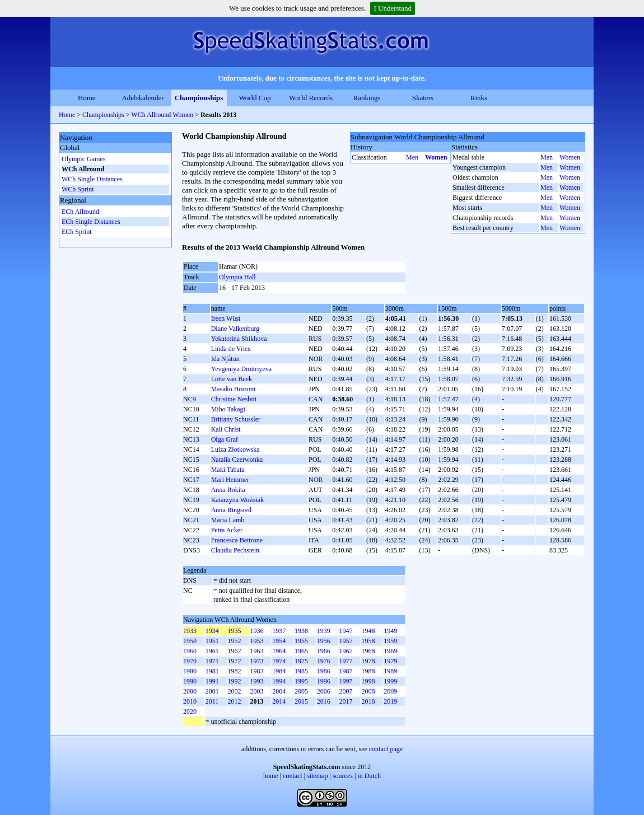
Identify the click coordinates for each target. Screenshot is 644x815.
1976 (324, 661)
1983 (256, 671)
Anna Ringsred (231, 510)
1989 (390, 671)
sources (343, 776)
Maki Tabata (228, 470)
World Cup (255, 98)
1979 (390, 661)
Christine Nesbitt (234, 399)
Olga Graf (225, 439)
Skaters (423, 98)
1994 (279, 681)
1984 (279, 671)
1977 (346, 661)
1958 (368, 641)
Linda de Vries (231, 349)
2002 (235, 691)
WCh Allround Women (162, 115)
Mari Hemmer (230, 480)
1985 (301, 671)
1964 (279, 651)
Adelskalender (143, 98)
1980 (190, 671)
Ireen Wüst (226, 318)
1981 (212, 671)
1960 (190, 651)
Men (412, 157)
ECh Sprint (77, 232)
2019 (390, 701)
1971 (212, 661)
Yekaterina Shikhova (239, 339)
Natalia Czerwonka (237, 460)
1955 (301, 641)
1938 (301, 631)
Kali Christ (226, 429)
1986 (324, 671)
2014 (279, 701)
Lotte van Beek (232, 379)
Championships (199, 98)
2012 (235, 701)
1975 (301, 661)
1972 (235, 661)
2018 (368, 701)
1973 (256, 661)
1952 (235, 641)
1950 (190, 641)
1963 (256, 651)
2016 (324, 701)
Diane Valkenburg (235, 329)
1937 (279, 631)
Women (436, 157)
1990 (190, 681)
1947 (346, 631)
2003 (256, 691)
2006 (324, 691)
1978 (368, 661)
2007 (346, 691)
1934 (212, 631)
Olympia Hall (237, 277)
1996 (324, 681)
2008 (368, 691)
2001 (212, 691)
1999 (390, 681)
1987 (346, 671)
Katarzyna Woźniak (237, 500)
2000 (190, 691)
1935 (235, 631)
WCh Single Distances (92, 179)
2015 (301, 701)
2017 (346, 701)
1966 (324, 651)
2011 (212, 701)
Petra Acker (227, 530)
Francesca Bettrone (237, 540)
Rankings (367, 98)
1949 (390, 631)
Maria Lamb (228, 520)
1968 (368, 651)
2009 (390, 691)
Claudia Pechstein (235, 550)
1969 (390, 651)
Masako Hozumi (234, 389)
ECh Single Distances (91, 222)
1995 (301, 681)
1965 (301, 651)
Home (87, 98)
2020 (190, 711)
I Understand (393, 8)
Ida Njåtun (225, 359)
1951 (212, 641)
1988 (368, 671)
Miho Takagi (228, 409)
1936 (256, 631)
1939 (324, 631)
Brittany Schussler (236, 419)
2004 (279, 691)
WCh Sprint (78, 189)
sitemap (317, 776)
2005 (301, 691)
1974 (279, 661)
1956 (324, 641)
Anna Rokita (228, 490)
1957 (346, 641)
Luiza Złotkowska (235, 449)
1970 (190, 661)
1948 (368, 631)
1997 (346, 681)
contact (293, 776)
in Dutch (369, 776)
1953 (256, 641)
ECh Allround (80, 212)
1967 (346, 651)
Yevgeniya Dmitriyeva (241, 369)
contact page (386, 749)
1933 (190, 631)
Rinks (479, 98)
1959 (390, 641)
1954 (279, 641)
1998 (368, 681)
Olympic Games (83, 159)
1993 (256, 681)
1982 (235, 671)
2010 (190, 701)
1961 (212, 651)
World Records (311, 98)
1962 (235, 651)
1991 (212, 681)
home (271, 776)
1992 (235, 681)
